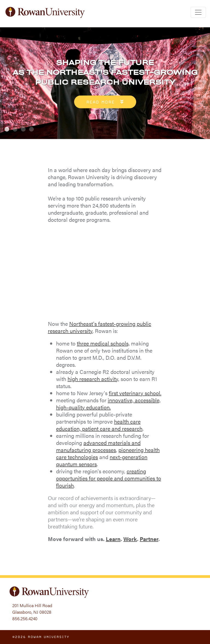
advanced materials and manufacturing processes (98, 446)
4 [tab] (31, 129)
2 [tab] (15, 129)
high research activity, (93, 379)
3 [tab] (23, 129)
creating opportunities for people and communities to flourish (109, 478)
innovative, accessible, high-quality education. (108, 404)
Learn (113, 539)
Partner (149, 539)
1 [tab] (7, 129)
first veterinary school (135, 393)
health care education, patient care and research (99, 425)
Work (130, 539)
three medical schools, (103, 343)
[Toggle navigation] (198, 12)
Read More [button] (101, 102)
